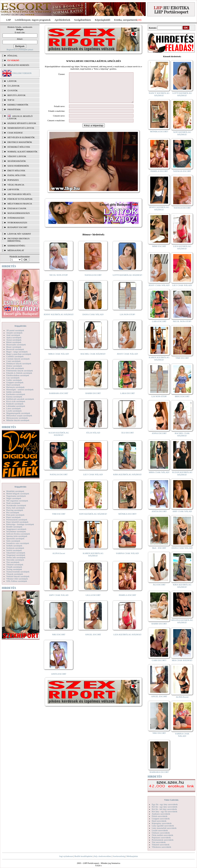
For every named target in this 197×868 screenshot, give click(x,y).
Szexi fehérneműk (18, 166)
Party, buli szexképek (16, 508)
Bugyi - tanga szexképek (17, 352)
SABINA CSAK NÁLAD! (127, 559)
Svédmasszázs (16, 218)
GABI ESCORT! (159, 660)
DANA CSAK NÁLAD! (93, 320)
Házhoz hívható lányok (22, 123)
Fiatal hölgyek (17, 175)
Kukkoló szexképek (15, 404)
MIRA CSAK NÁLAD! (59, 360)
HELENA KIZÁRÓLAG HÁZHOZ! (182, 621)
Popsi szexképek (13, 517)
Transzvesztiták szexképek (18, 572)
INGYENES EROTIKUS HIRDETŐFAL (18, 240)
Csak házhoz (15, 133)
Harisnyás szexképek (15, 387)
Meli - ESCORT (159, 548)
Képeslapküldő (103, 20)
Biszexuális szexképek (16, 345)
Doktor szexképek (14, 366)
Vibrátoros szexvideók (162, 847)
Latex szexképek (14, 408)
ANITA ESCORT (59, 680)
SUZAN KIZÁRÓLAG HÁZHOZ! (59, 440)
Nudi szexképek (13, 503)
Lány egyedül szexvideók (163, 826)
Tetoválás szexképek (15, 560)
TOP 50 (11, 100)
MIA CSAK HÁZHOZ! (182, 660)
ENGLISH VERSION (22, 73)
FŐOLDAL (12, 56)
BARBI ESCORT (93, 399)
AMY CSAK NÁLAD (59, 601)
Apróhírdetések (62, 20)
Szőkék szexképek (14, 546)
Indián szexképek (14, 392)
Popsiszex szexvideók (161, 837)
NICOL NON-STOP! (59, 281)
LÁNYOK (12, 81)
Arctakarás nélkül (19, 194)
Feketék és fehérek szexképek (19, 373)
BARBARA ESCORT (59, 399)
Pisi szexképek (13, 512)
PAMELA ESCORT (128, 601)
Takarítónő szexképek (16, 553)
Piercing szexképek (15, 510)
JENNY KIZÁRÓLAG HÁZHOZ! (59, 320)
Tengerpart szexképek (16, 555)
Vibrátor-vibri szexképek (17, 579)
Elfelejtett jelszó (26, 49)
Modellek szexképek (15, 491)
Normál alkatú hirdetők (22, 152)
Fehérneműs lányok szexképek (20, 371)
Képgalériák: (21, 326)
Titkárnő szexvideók (161, 845)
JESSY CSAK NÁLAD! (128, 360)
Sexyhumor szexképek (16, 531)
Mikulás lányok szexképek (18, 420)
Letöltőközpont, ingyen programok (33, 20)
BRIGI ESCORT (182, 396)
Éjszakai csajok (17, 208)
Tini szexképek (13, 562)
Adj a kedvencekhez (103, 856)
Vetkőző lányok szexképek (18, 576)
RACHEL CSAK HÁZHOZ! (93, 360)
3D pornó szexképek (15, 330)
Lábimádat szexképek (16, 406)
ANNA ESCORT (159, 433)
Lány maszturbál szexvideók (164, 828)
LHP (9, 20)
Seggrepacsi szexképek (16, 529)
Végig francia (16, 185)
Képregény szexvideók (162, 823)
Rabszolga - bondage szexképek (20, 524)
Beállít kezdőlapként (83, 856)
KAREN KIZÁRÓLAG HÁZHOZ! (93, 560)
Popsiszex (13, 180)
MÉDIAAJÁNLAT (16, 250)
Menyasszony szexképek (17, 418)
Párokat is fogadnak (20, 199)
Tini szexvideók (159, 842)
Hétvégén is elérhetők (21, 137)
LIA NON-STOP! (127, 320)
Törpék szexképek (14, 567)
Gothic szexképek (14, 380)
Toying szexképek (14, 569)
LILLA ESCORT (93, 601)
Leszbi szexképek (14, 411)
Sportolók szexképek (15, 538)
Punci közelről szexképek (17, 522)
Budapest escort (17, 227)
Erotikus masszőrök (20, 142)
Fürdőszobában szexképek (18, 375)
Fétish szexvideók (160, 816)
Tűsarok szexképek (15, 574)
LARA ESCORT (128, 399)
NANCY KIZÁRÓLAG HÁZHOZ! (159, 94)
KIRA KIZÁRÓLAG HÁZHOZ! (127, 480)
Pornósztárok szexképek (17, 520)
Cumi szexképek (13, 361)
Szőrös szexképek (14, 550)
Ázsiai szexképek (14, 340)
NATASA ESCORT (93, 281)
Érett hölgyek (16, 170)
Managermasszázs (19, 213)
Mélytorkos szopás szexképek (19, 415)
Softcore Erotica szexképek (18, 534)
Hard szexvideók (159, 821)
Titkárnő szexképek (15, 564)
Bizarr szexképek (14, 347)
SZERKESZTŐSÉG (16, 246)
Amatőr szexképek (14, 333)
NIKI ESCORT (59, 640)
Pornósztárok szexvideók (163, 840)
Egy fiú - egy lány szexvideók (165, 804)
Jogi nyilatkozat (66, 856)
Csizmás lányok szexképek (18, 359)
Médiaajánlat (132, 856)
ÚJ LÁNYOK (13, 86)
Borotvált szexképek (15, 349)
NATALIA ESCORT (59, 480)
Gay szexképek (13, 378)
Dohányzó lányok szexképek (19, 363)
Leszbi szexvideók (160, 830)
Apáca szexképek (14, 337)
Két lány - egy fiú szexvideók (165, 811)
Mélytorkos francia (20, 204)
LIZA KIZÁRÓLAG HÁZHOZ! (127, 640)
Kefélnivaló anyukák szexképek (20, 399)
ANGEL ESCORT (93, 640)
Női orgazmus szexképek (17, 501)
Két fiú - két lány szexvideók (164, 809)
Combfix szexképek (15, 356)
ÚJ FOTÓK (13, 90)
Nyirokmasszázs (17, 223)
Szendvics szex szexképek (18, 543)
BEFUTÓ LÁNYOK (17, 95)
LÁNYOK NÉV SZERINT (19, 234)
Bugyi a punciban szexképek (19, 354)
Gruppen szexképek (15, 382)
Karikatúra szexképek (16, 394)
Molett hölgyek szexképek (18, 494)
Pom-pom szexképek (15, 515)
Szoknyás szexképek (15, 548)
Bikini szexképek (14, 342)
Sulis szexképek (13, 541)
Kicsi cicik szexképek (16, 401)
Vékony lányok (17, 156)
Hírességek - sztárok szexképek (20, 389)
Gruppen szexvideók (161, 819)
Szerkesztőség (119, 856)
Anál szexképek (13, 335)
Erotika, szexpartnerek (126, 20)
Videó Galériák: (171, 800)
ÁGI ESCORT (128, 439)
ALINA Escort (59, 559)
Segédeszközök (17, 161)
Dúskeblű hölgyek (19, 147)
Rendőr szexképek (14, 527)
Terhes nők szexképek (16, 557)
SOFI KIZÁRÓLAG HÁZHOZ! (93, 520)
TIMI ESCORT (59, 520)
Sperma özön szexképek (17, 536)
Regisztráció (12, 49)
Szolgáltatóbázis (82, 20)
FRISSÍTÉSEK (14, 109)
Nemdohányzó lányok (21, 128)
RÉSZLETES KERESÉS (18, 65)
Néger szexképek (14, 498)
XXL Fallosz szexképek (17, 581)
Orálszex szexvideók (161, 833)
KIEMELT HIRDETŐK (18, 105)
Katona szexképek (14, 397)
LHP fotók (13, 189)
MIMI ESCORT (159, 246)
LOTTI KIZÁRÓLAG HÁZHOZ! (127, 281)
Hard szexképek (13, 385)
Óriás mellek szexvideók (162, 835)
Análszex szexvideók (161, 814)
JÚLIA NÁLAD (93, 439)
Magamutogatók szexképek (18, 413)
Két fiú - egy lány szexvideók (165, 807)
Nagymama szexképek (16, 496)
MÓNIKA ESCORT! (127, 520)
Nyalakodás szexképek (16, 505)
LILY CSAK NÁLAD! (93, 480)
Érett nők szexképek (15, 368)
